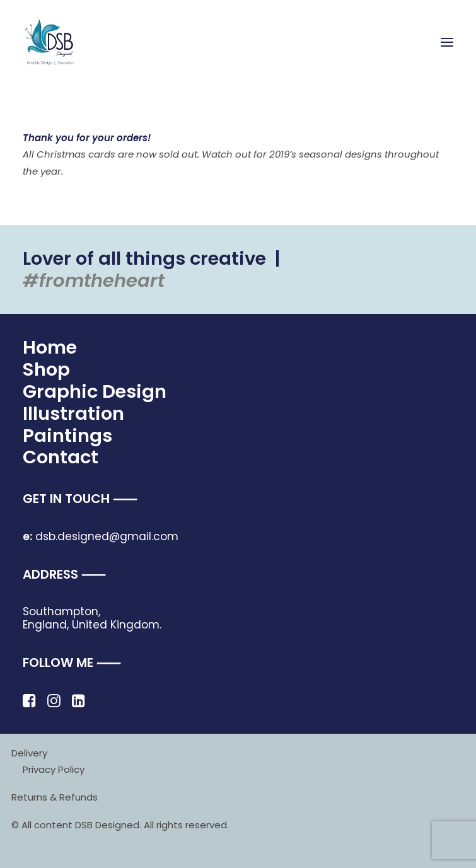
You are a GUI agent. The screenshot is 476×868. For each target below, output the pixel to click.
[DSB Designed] (57, 42)
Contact (61, 457)
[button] (447, 42)
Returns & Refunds (55, 797)
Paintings (67, 436)
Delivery (29, 753)
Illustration (73, 414)
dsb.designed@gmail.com (101, 536)
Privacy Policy (54, 769)
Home (50, 347)
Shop (46, 369)
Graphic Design (95, 391)
